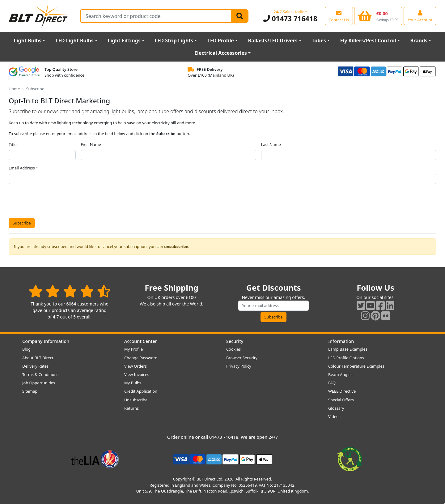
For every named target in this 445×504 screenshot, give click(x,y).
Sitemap (30, 391)
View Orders (136, 366)
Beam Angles (340, 374)
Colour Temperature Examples (356, 366)
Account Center (141, 341)
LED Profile (221, 41)
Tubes (319, 41)
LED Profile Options (346, 358)
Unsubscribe (136, 400)
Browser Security (242, 358)
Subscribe (22, 223)
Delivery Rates (35, 366)
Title (13, 144)
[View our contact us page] (339, 16)
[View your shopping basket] (378, 16)
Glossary (336, 408)
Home (14, 89)
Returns (131, 408)
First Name (91, 144)
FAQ (332, 383)
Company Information (46, 341)
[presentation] (56, 201)
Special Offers (341, 400)
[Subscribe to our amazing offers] (273, 306)
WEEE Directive (342, 391)
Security (235, 341)
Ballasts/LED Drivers (273, 41)
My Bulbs (133, 383)
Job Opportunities (39, 383)
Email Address (22, 168)
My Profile (133, 349)
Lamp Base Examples (348, 349)
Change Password (141, 358)
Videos (334, 416)
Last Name (271, 144)
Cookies (233, 349)
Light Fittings (124, 41)
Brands (419, 41)
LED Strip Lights (174, 41)
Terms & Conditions (40, 374)
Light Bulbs (28, 41)
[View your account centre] (420, 16)
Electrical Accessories (221, 53)
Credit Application (141, 391)
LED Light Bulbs (75, 41)
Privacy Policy (239, 366)
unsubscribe (176, 246)
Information (341, 341)
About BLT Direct (38, 358)
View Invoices (137, 374)
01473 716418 (290, 19)
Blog (26, 349)
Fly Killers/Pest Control (368, 41)
